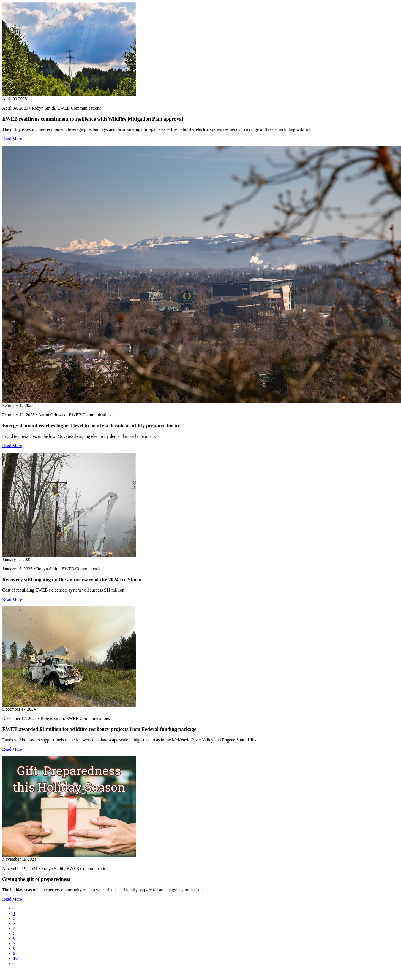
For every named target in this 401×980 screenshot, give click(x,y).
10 (15, 958)
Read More (12, 139)
